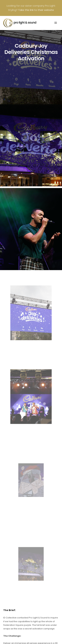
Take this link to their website (36, 10)
